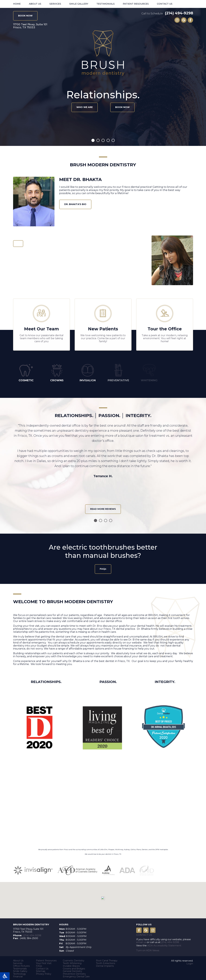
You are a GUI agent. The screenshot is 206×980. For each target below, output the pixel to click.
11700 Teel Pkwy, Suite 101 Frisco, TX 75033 (28, 929)
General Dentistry (72, 970)
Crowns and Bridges (74, 968)
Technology (19, 973)
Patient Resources (46, 960)
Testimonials (106, 4)
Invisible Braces (71, 965)
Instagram (177, 20)
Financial (18, 975)
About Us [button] (35, 4)
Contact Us (165, 4)
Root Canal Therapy (107, 960)
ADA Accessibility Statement (164, 944)
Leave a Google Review (184, 20)
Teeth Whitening (72, 962)
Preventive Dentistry (74, 973)
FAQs (39, 965)
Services (18, 962)
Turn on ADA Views (148, 949)
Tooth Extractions (106, 962)
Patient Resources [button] (136, 4)
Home (17, 4)
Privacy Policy (44, 973)
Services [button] (55, 4)
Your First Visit (44, 962)
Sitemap (41, 970)
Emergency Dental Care (76, 975)
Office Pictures (21, 965)
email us (141, 941)
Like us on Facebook (190, 20)
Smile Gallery (79, 4)
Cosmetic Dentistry (74, 960)
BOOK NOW (25, 16)
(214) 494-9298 (179, 13)
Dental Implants (105, 965)
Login (190, 962)
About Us (18, 960)
